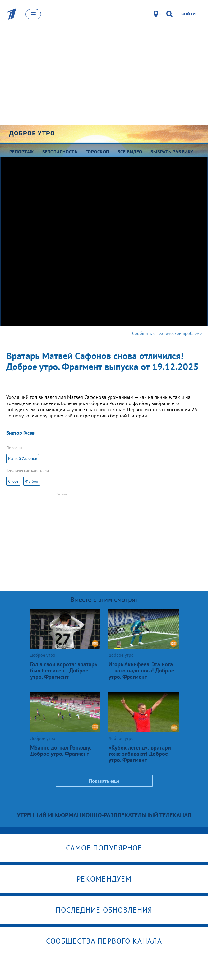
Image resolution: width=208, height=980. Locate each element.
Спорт (13, 481)
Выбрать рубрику (172, 152)
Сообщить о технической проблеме (167, 333)
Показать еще (104, 781)
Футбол (32, 481)
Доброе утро (32, 133)
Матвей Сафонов (23, 459)
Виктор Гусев (20, 433)
